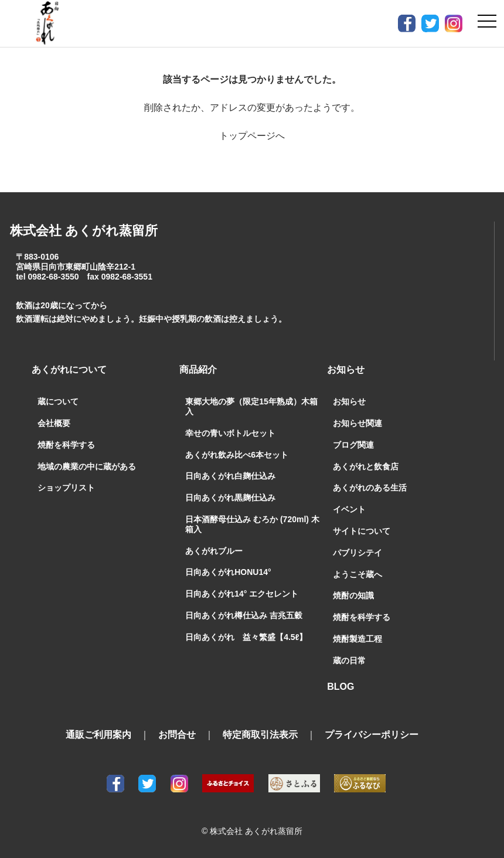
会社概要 (54, 423)
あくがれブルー (214, 551)
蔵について (58, 401)
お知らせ (349, 401)
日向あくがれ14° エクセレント (242, 594)
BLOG (340, 687)
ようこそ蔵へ (357, 574)
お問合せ (177, 735)
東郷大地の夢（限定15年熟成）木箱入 (251, 406)
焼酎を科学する (66, 445)
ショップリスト (66, 488)
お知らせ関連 (357, 423)
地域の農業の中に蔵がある (87, 467)
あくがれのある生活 (370, 488)
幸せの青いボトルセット (230, 433)
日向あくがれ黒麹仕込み (230, 498)
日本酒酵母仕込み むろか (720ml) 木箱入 (252, 524)
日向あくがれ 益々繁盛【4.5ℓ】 (246, 637)
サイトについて (362, 531)
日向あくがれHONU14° (228, 572)
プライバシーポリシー (372, 735)
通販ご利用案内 (98, 735)
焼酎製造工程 (357, 639)
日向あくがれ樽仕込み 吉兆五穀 (244, 615)
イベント (349, 509)
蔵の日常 (349, 660)
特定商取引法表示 (260, 735)
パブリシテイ (357, 553)
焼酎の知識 (353, 595)
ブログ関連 (353, 445)
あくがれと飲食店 (366, 467)
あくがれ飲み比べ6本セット (237, 455)
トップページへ (252, 136)
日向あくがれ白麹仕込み (230, 476)
